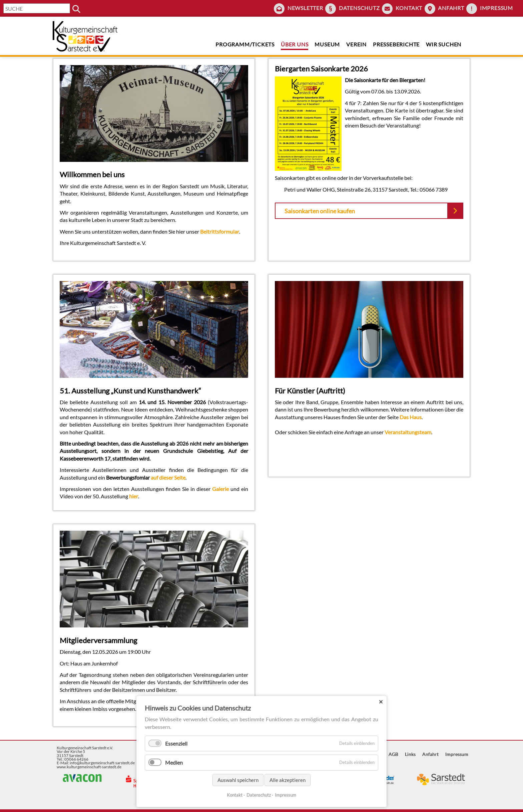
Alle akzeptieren (288, 780)
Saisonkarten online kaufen (320, 211)
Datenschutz (359, 8)
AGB (393, 754)
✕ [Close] (381, 702)
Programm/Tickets (245, 44)
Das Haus (411, 417)
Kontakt (409, 8)
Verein (356, 44)
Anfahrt (451, 8)
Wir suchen (444, 44)
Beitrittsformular (220, 231)
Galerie (220, 489)
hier (134, 496)
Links (410, 754)
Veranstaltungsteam (408, 432)
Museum (327, 44)
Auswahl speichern (238, 780)
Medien (174, 762)
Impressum (496, 8)
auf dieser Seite (168, 477)
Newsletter (305, 8)
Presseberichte (396, 44)
